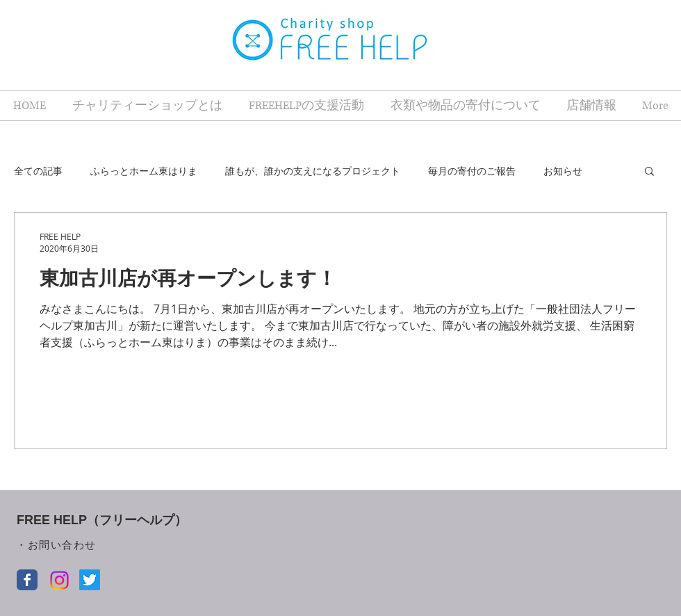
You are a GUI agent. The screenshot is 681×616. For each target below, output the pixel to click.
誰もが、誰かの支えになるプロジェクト (313, 171)
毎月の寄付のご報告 (472, 171)
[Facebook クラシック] (27, 580)
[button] (649, 172)
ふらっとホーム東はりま (144, 171)
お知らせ (563, 171)
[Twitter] (90, 580)
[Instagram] (59, 580)
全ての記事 (38, 171)
